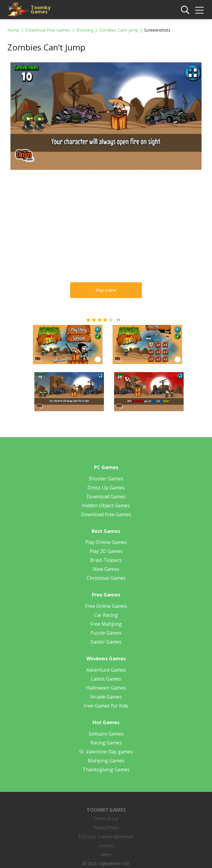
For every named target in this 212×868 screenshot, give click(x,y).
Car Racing (106, 615)
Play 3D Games (106, 551)
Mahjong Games (106, 761)
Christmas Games (106, 578)
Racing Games (106, 743)
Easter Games (106, 642)
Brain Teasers (106, 560)
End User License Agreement (106, 837)
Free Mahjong (106, 624)
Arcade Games (106, 697)
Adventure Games (106, 670)
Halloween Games (106, 688)
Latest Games (106, 679)
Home (13, 30)
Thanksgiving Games (106, 770)
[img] (199, 10)
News (106, 854)
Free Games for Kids (106, 706)
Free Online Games (106, 606)
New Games (106, 569)
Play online (106, 290)
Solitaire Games (106, 734)
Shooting (85, 30)
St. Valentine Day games (106, 752)
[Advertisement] (58, 223)
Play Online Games (106, 542)
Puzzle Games (106, 633)
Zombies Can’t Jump (119, 30)
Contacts (106, 845)
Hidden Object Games (106, 505)
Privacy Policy (106, 828)
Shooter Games (106, 479)
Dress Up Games (106, 488)
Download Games (106, 497)
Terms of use (106, 819)
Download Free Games (48, 30)
